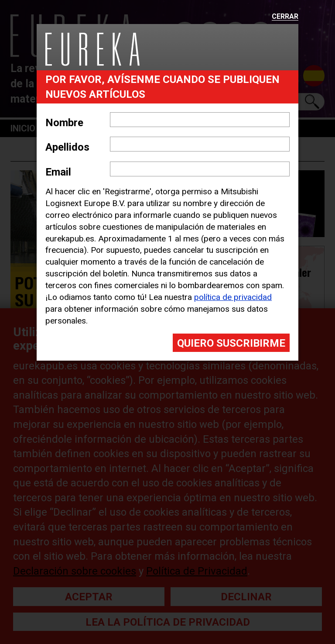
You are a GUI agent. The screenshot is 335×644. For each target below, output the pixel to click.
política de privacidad (233, 297)
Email (58, 172)
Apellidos (67, 147)
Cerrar (285, 17)
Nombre (64, 123)
